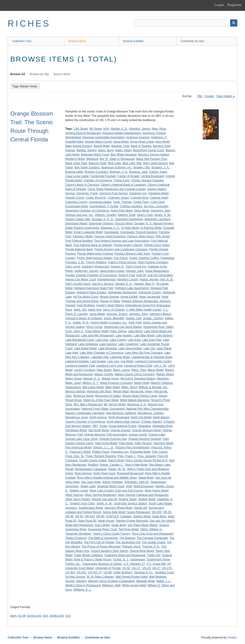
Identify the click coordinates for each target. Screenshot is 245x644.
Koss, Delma (118, 331)
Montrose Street (83, 396)
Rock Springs (83, 473)
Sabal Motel (146, 478)
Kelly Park (135, 323)
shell (129, 486)
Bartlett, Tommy (86, 150)
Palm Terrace (143, 443)
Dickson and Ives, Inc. (79, 215)
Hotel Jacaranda (150, 297)
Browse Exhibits (133, 41)
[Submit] (234, 23)
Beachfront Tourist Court (148, 150)
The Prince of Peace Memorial (101, 547)
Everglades (111, 232)
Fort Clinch (121, 258)
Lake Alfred (135, 331)
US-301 (70, 572)
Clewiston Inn (138, 193)
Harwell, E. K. (124, 284)
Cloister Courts (75, 198)
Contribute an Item (193, 41)
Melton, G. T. (90, 383)
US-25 (146, 568)
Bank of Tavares (141, 146)
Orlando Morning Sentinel (145, 439)
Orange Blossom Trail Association (106, 435)
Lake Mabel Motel (85, 348)
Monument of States (108, 396)
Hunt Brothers (86, 305)
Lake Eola (134, 340)
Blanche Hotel (97, 163)
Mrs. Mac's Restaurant (88, 404)
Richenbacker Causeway (91, 469)
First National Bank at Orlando (93, 245)
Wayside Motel (145, 581)
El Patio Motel (130, 228)
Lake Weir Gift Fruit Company (144, 353)
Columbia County (76, 202)
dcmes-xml (34, 616)
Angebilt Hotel (74, 142)
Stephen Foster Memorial (132, 521)
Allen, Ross (159, 129)
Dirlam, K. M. (162, 215)
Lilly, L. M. (160, 366)
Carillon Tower (158, 172)
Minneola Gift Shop (99, 392)
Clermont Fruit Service (113, 193)
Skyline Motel (147, 499)
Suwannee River (76, 529)
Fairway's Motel (83, 236)
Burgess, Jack (138, 172)
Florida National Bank (79, 249)
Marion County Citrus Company (135, 374)
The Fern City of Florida (99, 542)
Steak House (106, 521)
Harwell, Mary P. (144, 284)
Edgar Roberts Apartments (82, 228)
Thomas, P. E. (151, 547)
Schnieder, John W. (136, 482)
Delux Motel (142, 211)
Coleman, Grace (118, 198)
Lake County (118, 340)
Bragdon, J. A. (160, 168)
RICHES (29, 24)
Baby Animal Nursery (79, 146)
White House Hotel (134, 585)
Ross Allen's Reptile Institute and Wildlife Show (107, 478)
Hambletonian (106, 280)
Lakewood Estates (77, 361)
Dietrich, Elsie (126, 215)
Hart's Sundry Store (78, 284)
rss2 (68, 616)
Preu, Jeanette (147, 456)
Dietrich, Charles (106, 215)
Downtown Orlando (101, 224)
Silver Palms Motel (156, 491)
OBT (95, 426)
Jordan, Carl (133, 318)
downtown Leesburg (157, 219)
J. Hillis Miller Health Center (144, 310)
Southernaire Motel (91, 508)
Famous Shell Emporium (110, 236)
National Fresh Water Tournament (103, 409)
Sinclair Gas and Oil (104, 499)
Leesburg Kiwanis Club (80, 366)
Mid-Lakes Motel (93, 387)
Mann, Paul (139, 370)
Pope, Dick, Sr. (75, 456)
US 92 (126, 568)
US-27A (167, 568)
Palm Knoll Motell (106, 443)
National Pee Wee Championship (147, 409)
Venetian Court (164, 572)
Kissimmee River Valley (158, 327)
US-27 (156, 568)
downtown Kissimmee (129, 219)
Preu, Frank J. (127, 456)
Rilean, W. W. (117, 469)
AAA (106, 129)
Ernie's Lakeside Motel (88, 232)
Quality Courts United (93, 460)
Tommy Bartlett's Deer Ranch (110, 551)
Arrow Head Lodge (142, 142)
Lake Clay (102, 340)
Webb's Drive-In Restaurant (83, 585)
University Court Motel (79, 568)
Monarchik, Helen (141, 392)
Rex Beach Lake (160, 465)
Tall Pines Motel (128, 529)
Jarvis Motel (97, 314)
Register (235, 5)
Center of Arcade (128, 176)
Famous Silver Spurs (141, 236)
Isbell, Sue (95, 310)
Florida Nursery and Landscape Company (121, 249)
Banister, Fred (120, 146)
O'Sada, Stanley (151, 422)
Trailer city (153, 555)
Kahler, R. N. (81, 323)
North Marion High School (123, 422)
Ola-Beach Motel (76, 430)
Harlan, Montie (149, 280)
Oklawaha (144, 426)
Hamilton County (127, 280)
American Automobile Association (103, 137)
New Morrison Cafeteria (121, 413)
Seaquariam (158, 482)
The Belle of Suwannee (103, 538)
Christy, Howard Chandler (148, 180)
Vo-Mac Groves (75, 577)
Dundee (139, 224)
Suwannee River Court (103, 529)
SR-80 (100, 516)
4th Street (95, 129)
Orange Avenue (120, 430)
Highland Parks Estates (92, 292)
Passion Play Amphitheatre (132, 448)
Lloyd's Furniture (84, 370)
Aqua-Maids (121, 142)
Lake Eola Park (152, 340)
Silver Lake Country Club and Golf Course (116, 491)
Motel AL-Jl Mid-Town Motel (101, 400)
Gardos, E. (117, 267)
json (45, 616)
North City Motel (141, 417)
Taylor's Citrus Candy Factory (111, 534)
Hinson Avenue (109, 297)
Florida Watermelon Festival (95, 254)
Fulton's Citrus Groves (122, 262)
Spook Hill (140, 508)
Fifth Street (163, 236)
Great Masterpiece (157, 271)
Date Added (224, 96)
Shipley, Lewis (79, 491)
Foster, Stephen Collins (144, 258)
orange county (138, 435)
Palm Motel (126, 443)
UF (169, 564)
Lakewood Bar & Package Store (152, 357)
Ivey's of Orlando (114, 310)
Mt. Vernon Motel (115, 404)
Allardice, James (139, 129)
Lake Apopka (124, 336)
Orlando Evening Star (113, 439)
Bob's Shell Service (155, 163)
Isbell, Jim (80, 310)
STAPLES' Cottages (119, 516)
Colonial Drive (139, 198)
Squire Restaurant (138, 512)
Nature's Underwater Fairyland (85, 413)
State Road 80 (87, 521)
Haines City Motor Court (81, 280)
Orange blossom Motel (147, 430)
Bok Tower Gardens (87, 168)
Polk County (160, 452)
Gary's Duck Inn (136, 267)
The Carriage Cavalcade (152, 538)
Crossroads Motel (77, 206)
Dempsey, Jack (160, 211)
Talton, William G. (151, 529)
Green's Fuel (126, 275)
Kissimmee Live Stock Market (123, 327)
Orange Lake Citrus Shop (81, 439)
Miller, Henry (129, 387)
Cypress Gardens (131, 206)
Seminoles (72, 486)
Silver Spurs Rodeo (78, 499)
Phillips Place (101, 452)
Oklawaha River (163, 426)
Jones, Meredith (114, 318)
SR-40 (69, 516)
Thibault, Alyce (131, 547)
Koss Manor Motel (97, 331)
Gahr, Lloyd (73, 267)
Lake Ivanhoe (108, 344)
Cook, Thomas (122, 202)
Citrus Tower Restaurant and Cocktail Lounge (116, 189)
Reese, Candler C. (112, 465)
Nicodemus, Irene (77, 417)
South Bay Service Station (130, 504)
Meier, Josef (73, 383)
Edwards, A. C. (110, 228)
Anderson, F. (159, 137)
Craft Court (158, 202)
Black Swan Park (76, 163)
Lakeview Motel (120, 357)
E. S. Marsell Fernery (160, 224)
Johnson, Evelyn (117, 314)
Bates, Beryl (106, 150)
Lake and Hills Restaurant (97, 336)
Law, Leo (113, 361)
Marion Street (165, 374)
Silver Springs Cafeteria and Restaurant (143, 495)
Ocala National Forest (122, 426)
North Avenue (98, 417)
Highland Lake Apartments (132, 288)
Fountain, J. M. (75, 262)
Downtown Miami (76, 224)
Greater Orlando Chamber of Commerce (91, 275)
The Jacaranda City (128, 542)
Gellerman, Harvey (86, 271)
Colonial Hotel (159, 198)
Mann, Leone (121, 370)
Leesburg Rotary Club (138, 366)
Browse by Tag (39, 74)
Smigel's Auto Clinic (82, 504)
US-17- (136, 568)
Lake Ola (149, 348)
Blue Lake (114, 163)
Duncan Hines (124, 224)
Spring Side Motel (114, 512)
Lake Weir (72, 353)
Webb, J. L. (164, 581)
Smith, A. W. (104, 504)
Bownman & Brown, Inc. (117, 168)
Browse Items (77, 41)
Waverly (81, 581)
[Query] (186, 23)
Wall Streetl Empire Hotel (131, 577)
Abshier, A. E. (119, 129)
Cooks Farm (141, 202)
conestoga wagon (100, 202)
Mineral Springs (75, 392)
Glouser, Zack (135, 271)
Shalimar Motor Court (111, 486)
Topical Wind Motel (142, 551)
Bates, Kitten (123, 150)
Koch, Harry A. (75, 331)
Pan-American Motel (78, 448)
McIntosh (163, 379)
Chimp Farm (122, 180)
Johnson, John (138, 314)
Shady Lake (88, 486)
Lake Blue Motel (144, 336)
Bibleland (92, 159)
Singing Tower (128, 499)
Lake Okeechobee (130, 348)
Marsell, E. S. (92, 379)
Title (200, 96)
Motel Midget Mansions (135, 400)
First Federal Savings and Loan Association (122, 241)
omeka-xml (57, 616)
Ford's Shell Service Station (95, 258)
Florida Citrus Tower (157, 245)
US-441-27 (95, 572)
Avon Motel (162, 142)
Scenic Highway (112, 482)
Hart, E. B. (167, 280)
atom (14, 616)
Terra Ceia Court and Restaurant (152, 534)
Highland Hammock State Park (94, 288)
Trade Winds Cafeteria (88, 555)
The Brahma (127, 538)
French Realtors (96, 262)
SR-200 (157, 512)
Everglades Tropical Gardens (139, 232)
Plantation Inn (120, 452)
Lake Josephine (128, 344)
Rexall (69, 469)
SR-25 (167, 512)
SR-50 (79, 516)
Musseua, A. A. (137, 404)
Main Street (104, 370)
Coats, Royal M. (96, 198)
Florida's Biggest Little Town (132, 254)
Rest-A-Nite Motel (136, 465)
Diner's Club (145, 215)
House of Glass (110, 301)
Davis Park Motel (122, 211)
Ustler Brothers (123, 572)
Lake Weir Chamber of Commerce (101, 353)
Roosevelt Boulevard (130, 473)
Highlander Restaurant (122, 292)
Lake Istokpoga (88, 344)
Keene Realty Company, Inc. (109, 323)
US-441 (81, 572)
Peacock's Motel (80, 452)
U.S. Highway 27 (134, 564)
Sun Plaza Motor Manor (143, 525)
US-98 (107, 572)
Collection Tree (22, 41)
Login (219, 5)
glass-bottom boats (112, 271)
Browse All (18, 74)
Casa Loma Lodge (77, 176)
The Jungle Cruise (153, 542)
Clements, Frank (87, 193)
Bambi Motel (102, 146)
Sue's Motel (102, 525)
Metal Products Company (116, 383)
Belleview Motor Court (95, 155)
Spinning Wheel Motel (118, 508)
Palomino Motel (163, 443)
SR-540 (90, 516)
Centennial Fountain (103, 176)
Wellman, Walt (111, 585)
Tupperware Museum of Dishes (102, 564)
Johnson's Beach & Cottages (84, 318)
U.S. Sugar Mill (156, 564)
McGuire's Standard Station (138, 379)
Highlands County (150, 292)
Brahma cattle (74, 172)
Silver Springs (74, 495)
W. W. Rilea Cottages (100, 577)
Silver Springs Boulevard (100, 495)
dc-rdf (22, 616)
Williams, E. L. (83, 590)
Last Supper (98, 361)
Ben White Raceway (123, 155)
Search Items (62, 74)
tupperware (138, 560)
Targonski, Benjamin (78, 534)
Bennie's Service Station (154, 155)
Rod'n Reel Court (104, 473)
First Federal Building (79, 241)
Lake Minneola (107, 348)
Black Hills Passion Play (151, 159)
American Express (138, 137)
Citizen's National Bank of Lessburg (123, 185)
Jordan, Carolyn (153, 318)
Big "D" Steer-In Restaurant (117, 159)
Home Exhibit (129, 297)
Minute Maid (121, 392)
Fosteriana (167, 258)
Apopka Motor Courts (98, 142)
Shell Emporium (144, 486)
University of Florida (108, 568)
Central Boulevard (152, 176)
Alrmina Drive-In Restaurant (83, 133)
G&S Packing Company (153, 262)
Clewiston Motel (158, 193)
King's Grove (94, 327)
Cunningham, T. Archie (104, 206)
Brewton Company (97, 172)
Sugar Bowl (119, 525)
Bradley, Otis (142, 168)
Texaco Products (76, 538)
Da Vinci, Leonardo (156, 206)
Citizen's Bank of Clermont (82, 185)
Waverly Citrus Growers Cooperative (111, 581)
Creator (209, 96)
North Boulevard (119, 417)
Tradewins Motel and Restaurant (125, 555)
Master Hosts (110, 379)
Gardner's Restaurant (95, 267)
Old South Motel (99, 430)
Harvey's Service (103, 284)
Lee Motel (127, 361)
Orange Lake (157, 435)
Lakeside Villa (100, 357)
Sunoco (164, 525)
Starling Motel (142, 516)
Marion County (104, 374)
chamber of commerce (98, 180)
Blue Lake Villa (132, 163)
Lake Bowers (164, 336)
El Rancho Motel (151, 228)
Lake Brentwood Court (80, 340)
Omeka (232, 638)
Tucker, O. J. (121, 560)
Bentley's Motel (75, 159)
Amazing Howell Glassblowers (121, 133)
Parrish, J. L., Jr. (103, 448)
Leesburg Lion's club (109, 366)
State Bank (159, 516)
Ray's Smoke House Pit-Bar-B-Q (147, 460)
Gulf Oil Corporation (160, 275)
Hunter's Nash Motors (110, 305)
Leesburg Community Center (153, 361)
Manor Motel (155, 370)
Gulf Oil (141, 275)
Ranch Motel (116, 460)
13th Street (81, 129)
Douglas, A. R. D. (102, 219)
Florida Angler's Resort (128, 245)
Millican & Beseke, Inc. (153, 387)
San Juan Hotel (91, 482)
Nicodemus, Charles (150, 413)
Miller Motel (112, 387)
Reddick (93, 465)
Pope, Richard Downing (101, 456)
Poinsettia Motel (140, 452)
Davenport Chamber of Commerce (87, 211)
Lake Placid (164, 348)
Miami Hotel (142, 383)
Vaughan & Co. (144, 572)
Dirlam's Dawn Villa (78, 219)
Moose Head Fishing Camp (140, 396)
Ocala (103, 426)
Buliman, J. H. (119, 172)
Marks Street (73, 379)
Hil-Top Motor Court (86, 297)
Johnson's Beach (160, 314)
